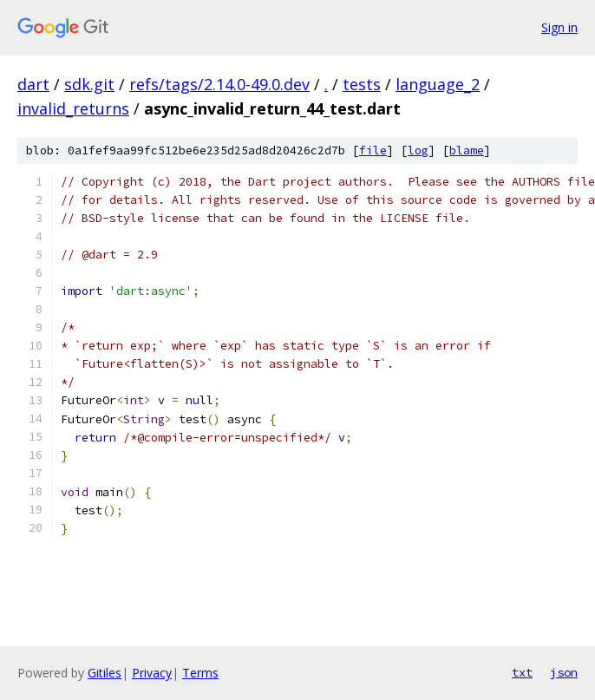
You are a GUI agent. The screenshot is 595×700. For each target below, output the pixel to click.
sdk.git (89, 84)
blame (467, 150)
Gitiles (105, 673)
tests (362, 84)
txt (522, 672)
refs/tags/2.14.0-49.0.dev (219, 84)
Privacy (152, 673)
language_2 (438, 84)
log (418, 150)
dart (33, 84)
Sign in (559, 27)
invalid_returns (73, 108)
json (564, 672)
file (373, 150)
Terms (200, 673)
